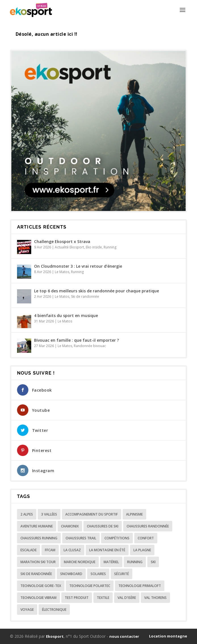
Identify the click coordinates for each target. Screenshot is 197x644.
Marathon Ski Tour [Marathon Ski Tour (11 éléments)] (38, 562)
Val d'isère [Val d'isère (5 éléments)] (127, 598)
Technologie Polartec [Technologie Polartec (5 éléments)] (90, 586)
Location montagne (168, 636)
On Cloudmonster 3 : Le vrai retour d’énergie (78, 266)
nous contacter (124, 636)
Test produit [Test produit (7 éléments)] (77, 598)
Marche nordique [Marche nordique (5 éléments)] (80, 562)
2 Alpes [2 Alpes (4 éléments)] (27, 514)
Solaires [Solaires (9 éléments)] (98, 574)
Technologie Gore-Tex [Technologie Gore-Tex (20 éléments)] (41, 586)
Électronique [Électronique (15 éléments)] (54, 610)
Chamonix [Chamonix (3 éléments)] (70, 526)
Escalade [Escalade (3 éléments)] (29, 550)
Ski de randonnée (85, 296)
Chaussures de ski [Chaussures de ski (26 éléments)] (103, 526)
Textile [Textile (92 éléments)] (103, 598)
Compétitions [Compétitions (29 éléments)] (117, 538)
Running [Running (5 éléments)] (135, 562)
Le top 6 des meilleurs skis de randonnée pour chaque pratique (97, 291)
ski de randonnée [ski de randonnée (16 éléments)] (36, 574)
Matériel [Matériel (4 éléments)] (111, 562)
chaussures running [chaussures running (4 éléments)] (39, 538)
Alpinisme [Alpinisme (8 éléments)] (134, 514)
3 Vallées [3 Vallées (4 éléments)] (49, 514)
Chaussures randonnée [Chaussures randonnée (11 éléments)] (148, 526)
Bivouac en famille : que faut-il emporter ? (77, 340)
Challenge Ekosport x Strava (62, 241)
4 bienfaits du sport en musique (66, 315)
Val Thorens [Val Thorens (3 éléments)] (155, 598)
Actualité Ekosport (69, 247)
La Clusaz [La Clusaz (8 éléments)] (72, 550)
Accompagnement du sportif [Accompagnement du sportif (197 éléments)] (92, 514)
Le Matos (62, 272)
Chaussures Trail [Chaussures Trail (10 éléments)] (81, 538)
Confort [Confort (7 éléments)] (146, 538)
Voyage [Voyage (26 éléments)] (27, 610)
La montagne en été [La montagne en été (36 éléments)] (107, 550)
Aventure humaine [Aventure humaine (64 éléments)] (37, 526)
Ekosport (55, 636)
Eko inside (94, 247)
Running (110, 247)
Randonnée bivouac (90, 346)
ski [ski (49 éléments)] (153, 562)
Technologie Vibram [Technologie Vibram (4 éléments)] (38, 598)
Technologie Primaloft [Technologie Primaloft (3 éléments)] (140, 586)
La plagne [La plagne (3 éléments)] (142, 550)
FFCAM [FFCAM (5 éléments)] (50, 550)
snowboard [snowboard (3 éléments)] (71, 574)
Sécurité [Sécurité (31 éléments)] (121, 574)
